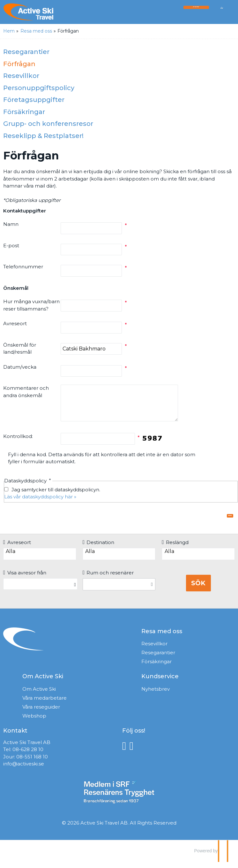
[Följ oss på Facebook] (126, 752)
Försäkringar (24, 112)
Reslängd (175, 548)
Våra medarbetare (45, 704)
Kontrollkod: (18, 436)
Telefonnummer (23, 267)
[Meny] (222, 14)
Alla (40, 557)
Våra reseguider (41, 713)
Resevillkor (21, 76)
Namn (11, 224)
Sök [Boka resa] (198, 589)
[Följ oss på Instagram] (133, 752)
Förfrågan (19, 64)
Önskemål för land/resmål (20, 349)
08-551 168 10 (32, 763)
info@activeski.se (24, 770)
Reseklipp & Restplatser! (43, 136)
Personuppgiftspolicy (39, 88)
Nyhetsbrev (156, 695)
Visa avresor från (25, 579)
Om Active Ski (39, 695)
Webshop (34, 722)
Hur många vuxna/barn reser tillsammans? (31, 305)
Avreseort (15, 323)
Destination (99, 548)
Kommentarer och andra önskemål (26, 392)
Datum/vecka (20, 367)
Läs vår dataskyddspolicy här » (40, 497)
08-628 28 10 (28, 755)
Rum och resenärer (108, 579)
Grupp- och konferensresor (48, 124)
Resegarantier (26, 52)
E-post (11, 246)
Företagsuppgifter (34, 100)
